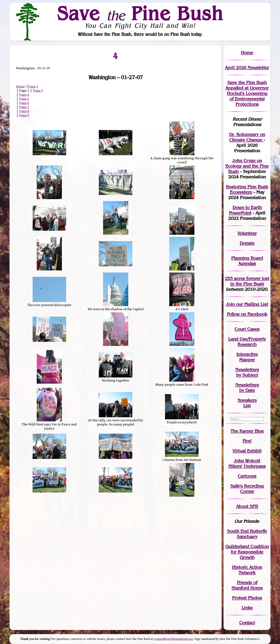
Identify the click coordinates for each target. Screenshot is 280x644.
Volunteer (247, 233)
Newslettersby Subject (247, 372)
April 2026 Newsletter (247, 68)
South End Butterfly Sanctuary (247, 534)
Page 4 (24, 95)
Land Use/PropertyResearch (247, 342)
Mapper (247, 360)
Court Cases (247, 329)
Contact (247, 623)
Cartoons (247, 476)
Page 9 (24, 115)
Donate (247, 243)
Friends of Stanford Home (247, 585)
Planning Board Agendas (247, 261)
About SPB (247, 506)
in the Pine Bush (250, 281)
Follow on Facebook (247, 314)
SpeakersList (247, 403)
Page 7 (24, 107)
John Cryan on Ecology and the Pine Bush (247, 166)
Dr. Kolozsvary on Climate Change (247, 137)
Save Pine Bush (140, 13)
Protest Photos (247, 598)
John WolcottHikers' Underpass (247, 463)
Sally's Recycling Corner (247, 489)
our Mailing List (251, 304)
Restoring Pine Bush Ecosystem (247, 189)
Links (247, 608)
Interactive (247, 354)
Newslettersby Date (247, 388)
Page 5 (24, 99)
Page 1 (33, 86)
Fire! (247, 441)
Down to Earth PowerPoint (245, 210)
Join (230, 304)
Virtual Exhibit (247, 451)
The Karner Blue (247, 431)
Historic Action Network (247, 570)
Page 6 (24, 103)
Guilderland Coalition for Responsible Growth (247, 552)
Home (21, 86)
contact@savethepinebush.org (173, 639)
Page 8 (24, 111)
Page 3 (38, 91)
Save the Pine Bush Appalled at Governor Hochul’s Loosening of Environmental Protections (247, 93)
